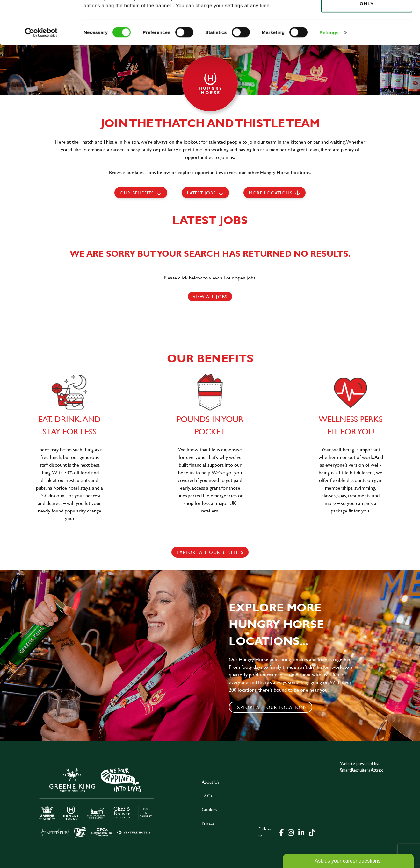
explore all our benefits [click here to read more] (210, 552)
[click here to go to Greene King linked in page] (301, 832)
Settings (329, 73)
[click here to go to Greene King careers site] (97, 802)
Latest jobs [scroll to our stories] (201, 193)
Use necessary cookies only (367, 40)
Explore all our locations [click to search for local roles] (271, 707)
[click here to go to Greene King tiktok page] (312, 832)
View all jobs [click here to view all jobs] (210, 296)
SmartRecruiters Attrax (361, 770)
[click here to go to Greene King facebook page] (282, 832)
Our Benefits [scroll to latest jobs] (137, 193)
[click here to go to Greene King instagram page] (291, 832)
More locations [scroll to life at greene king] (271, 193)
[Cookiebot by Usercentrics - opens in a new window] (41, 73)
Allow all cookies (367, 16)
